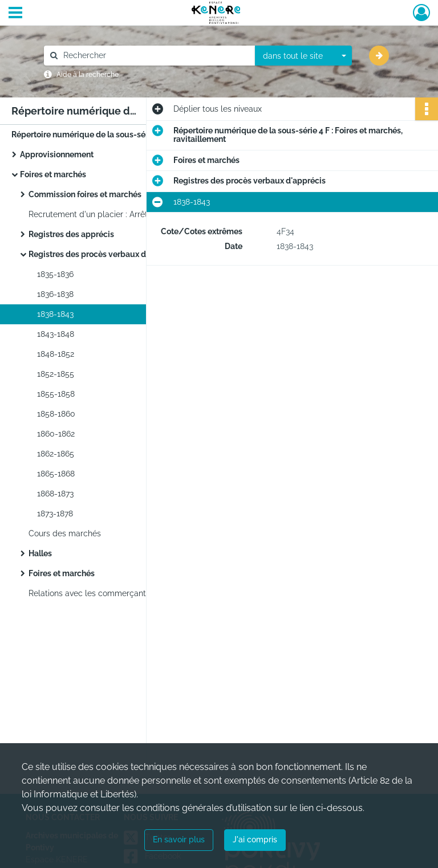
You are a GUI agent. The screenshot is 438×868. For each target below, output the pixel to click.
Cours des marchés (65, 533)
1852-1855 (56, 374)
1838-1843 (55, 314)
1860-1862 (56, 434)
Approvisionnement (57, 154)
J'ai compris (255, 840)
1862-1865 (56, 454)
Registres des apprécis (71, 234)
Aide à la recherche (88, 75)
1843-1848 (56, 334)
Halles (40, 553)
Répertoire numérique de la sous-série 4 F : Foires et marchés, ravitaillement (125, 135)
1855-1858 (56, 394)
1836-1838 (55, 294)
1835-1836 (55, 274)
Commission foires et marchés (85, 194)
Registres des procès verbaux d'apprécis (105, 254)
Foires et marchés (53, 174)
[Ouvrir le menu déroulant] (15, 14)
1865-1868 (56, 474)
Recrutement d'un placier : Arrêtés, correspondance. (126, 214)
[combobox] (303, 56)
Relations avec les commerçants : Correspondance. (124, 593)
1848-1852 (56, 354)
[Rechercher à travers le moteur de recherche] (155, 56)
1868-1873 (55, 494)
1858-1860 (56, 414)
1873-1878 (55, 514)
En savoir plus (179, 840)
